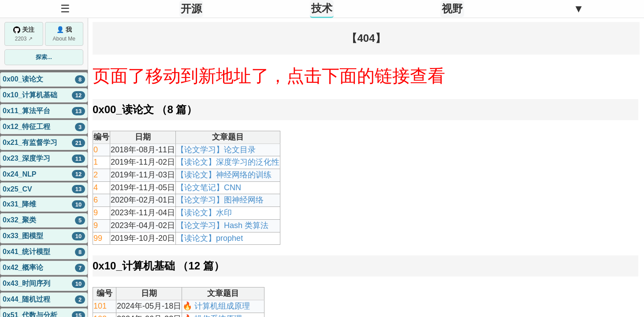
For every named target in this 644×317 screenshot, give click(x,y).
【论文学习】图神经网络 (220, 200)
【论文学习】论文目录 (216, 150)
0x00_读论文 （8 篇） (145, 109)
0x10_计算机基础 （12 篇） (158, 266)
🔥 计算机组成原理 (216, 306)
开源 (191, 9)
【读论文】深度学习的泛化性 (228, 162)
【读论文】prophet (210, 238)
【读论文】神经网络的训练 (224, 175)
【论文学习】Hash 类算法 (222, 225)
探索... (44, 57)
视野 (452, 9)
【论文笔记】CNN (209, 188)
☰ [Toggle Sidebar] (65, 9)
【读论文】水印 (204, 213)
